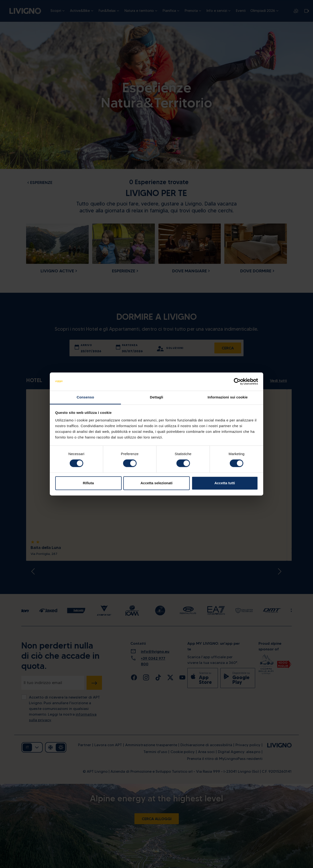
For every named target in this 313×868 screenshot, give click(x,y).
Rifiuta (88, 483)
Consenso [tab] (85, 397)
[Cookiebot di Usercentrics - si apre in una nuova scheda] (237, 382)
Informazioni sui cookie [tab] (228, 397)
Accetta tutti (225, 483)
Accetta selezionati (156, 483)
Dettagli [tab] (156, 397)
